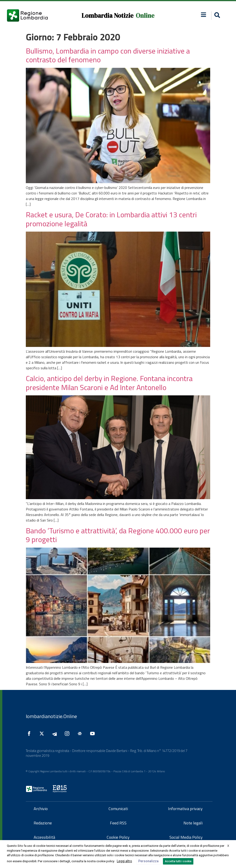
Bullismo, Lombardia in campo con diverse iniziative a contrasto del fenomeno (108, 55)
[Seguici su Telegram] (56, 734)
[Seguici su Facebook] (30, 734)
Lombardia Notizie (108, 16)
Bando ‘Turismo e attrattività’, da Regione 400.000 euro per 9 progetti (118, 535)
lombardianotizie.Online (51, 716)
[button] (204, 15)
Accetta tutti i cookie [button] (178, 861)
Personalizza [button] (148, 861)
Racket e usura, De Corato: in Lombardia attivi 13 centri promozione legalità (111, 219)
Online (145, 16)
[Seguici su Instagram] (68, 734)
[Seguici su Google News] (81, 734)
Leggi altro (124, 861)
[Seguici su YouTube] (94, 734)
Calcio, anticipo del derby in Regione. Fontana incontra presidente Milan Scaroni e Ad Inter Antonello (109, 383)
